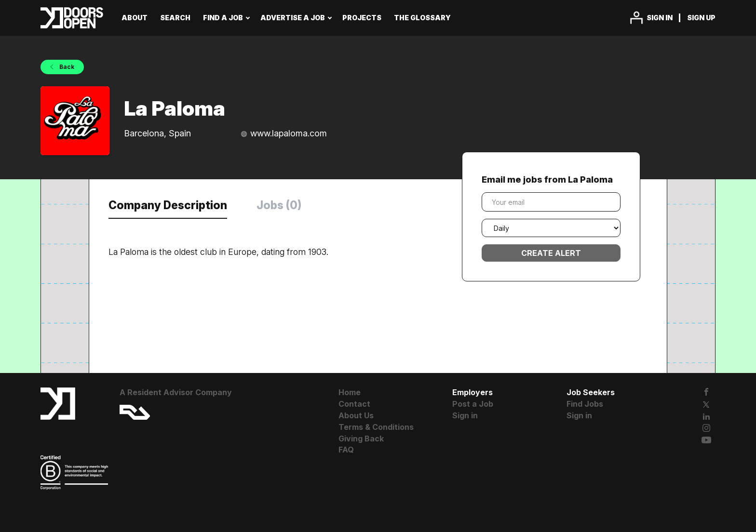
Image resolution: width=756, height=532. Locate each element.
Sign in (660, 18)
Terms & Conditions (376, 427)
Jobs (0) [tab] (279, 205)
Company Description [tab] (168, 205)
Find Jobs (585, 404)
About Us (356, 415)
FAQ (346, 450)
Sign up (701, 18)
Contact (354, 404)
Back (66, 67)
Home (350, 392)
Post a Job (473, 404)
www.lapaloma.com (289, 133)
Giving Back (361, 439)
